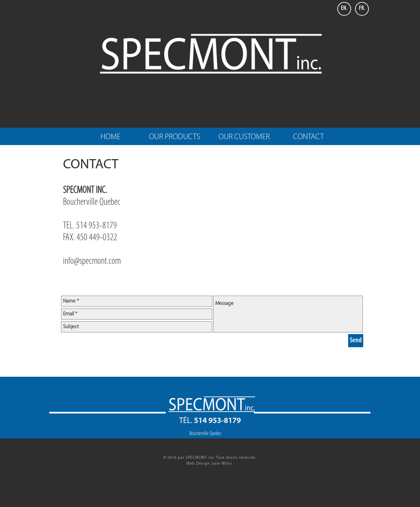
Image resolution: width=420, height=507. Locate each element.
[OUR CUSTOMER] (244, 137)
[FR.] (362, 9)
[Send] (356, 341)
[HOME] (110, 137)
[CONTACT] (308, 137)
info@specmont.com (92, 261)
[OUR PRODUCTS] (175, 137)
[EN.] (344, 9)
